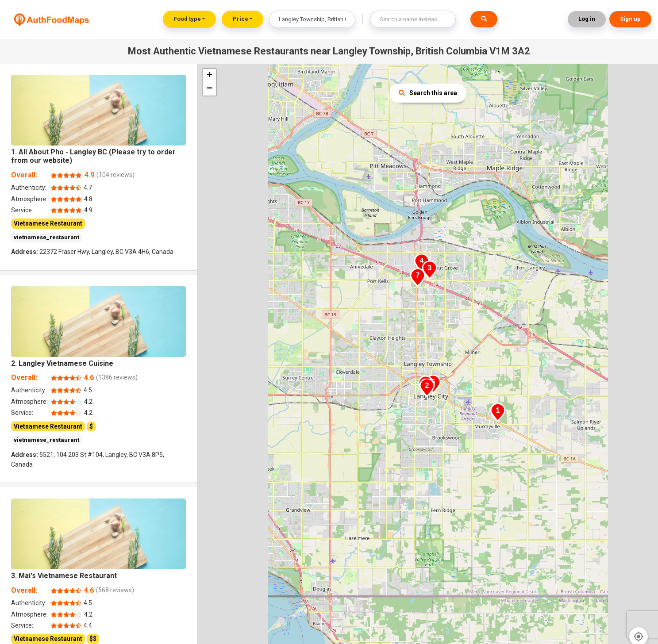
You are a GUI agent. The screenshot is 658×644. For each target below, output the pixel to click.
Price (240, 19)
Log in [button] (587, 19)
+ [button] (210, 76)
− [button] (210, 89)
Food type (187, 19)
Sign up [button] (630, 19)
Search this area (428, 93)
